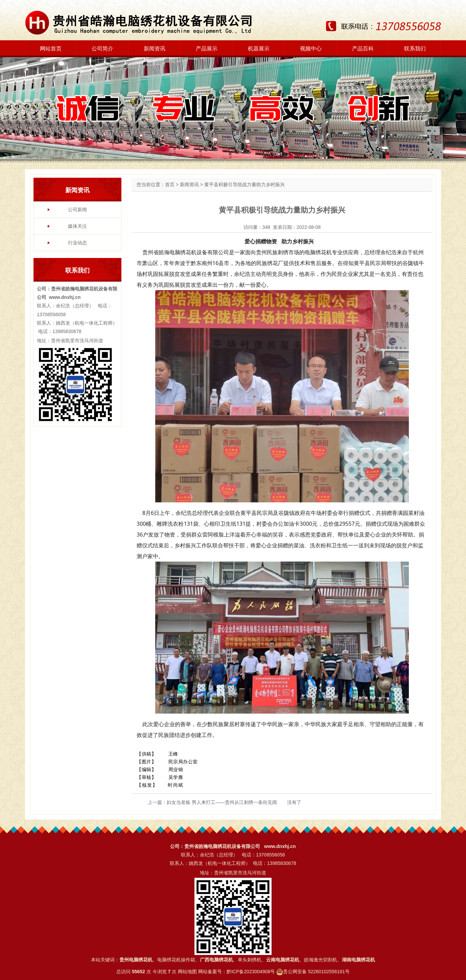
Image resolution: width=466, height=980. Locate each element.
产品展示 (207, 49)
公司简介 (102, 49)
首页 (170, 184)
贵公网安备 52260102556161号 (316, 972)
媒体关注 (77, 226)
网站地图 (187, 972)
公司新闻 (77, 210)
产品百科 (363, 49)
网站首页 (51, 49)
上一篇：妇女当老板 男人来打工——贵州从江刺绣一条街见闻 (212, 802)
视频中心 (311, 49)
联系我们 (415, 49)
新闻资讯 (155, 49)
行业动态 (77, 243)
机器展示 (259, 49)
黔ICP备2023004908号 (251, 972)
